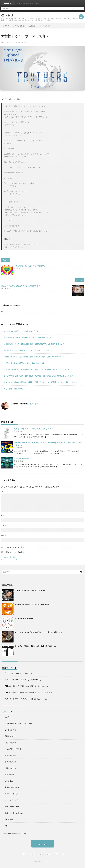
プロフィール (59, 854)
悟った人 (49, 862)
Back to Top (42, 844)
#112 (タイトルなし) (29, 854)
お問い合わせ (45, 854)
